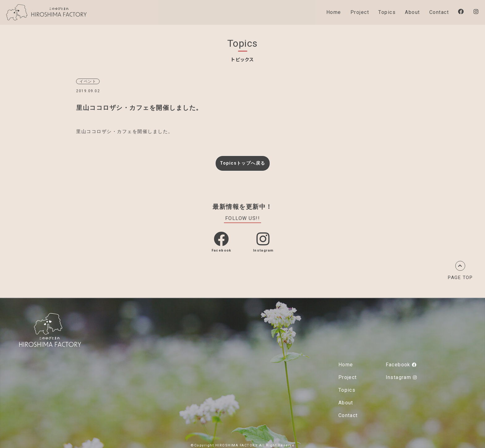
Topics (387, 12)
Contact (439, 12)
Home (334, 12)
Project (360, 12)
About (412, 12)
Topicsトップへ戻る (242, 162)
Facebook (401, 363)
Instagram (401, 376)
